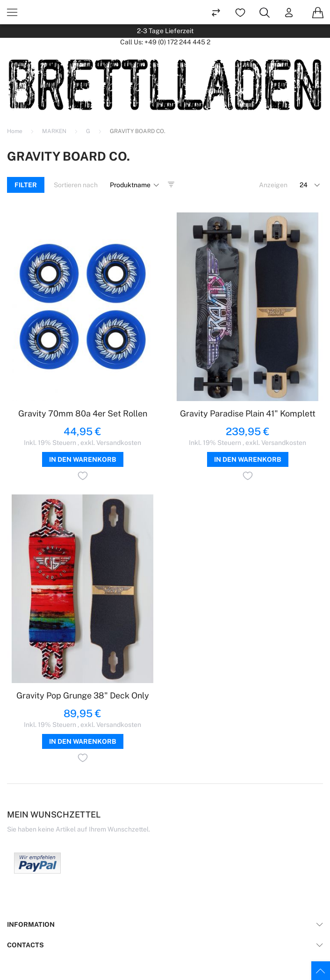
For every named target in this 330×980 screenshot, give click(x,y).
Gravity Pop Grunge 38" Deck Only (83, 695)
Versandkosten (119, 443)
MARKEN (55, 131)
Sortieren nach (76, 185)
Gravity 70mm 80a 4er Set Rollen (83, 413)
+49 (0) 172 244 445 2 (177, 42)
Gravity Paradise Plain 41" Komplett (248, 413)
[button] (83, 477)
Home (15, 131)
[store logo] (165, 85)
